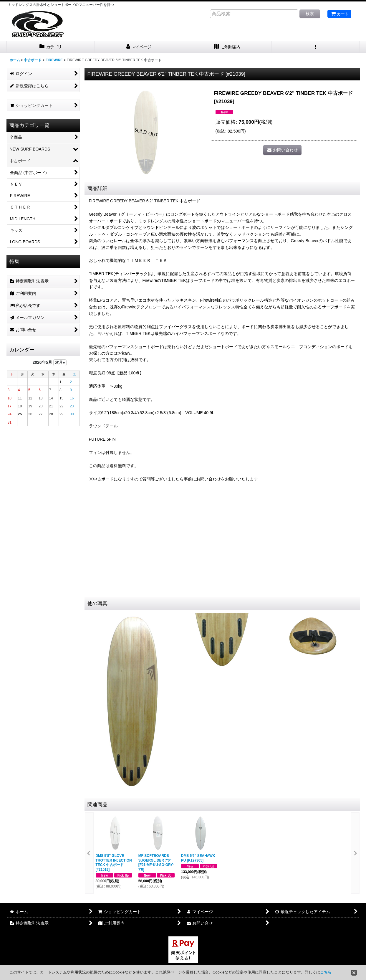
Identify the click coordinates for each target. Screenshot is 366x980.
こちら (326, 972)
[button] (316, 47)
